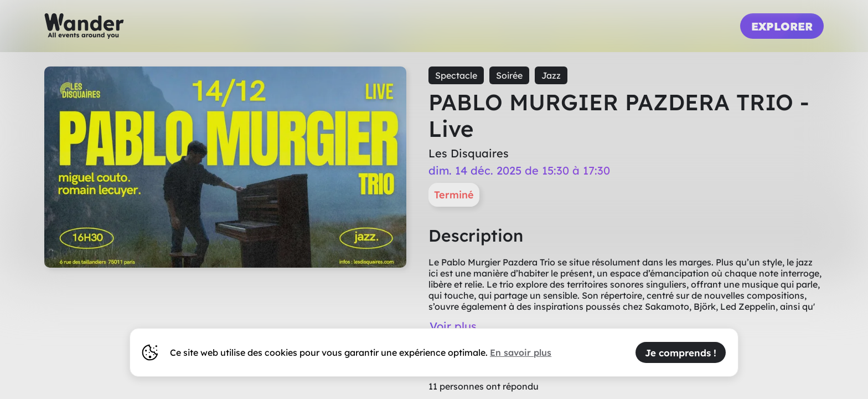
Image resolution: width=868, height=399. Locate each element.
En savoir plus (521, 352)
